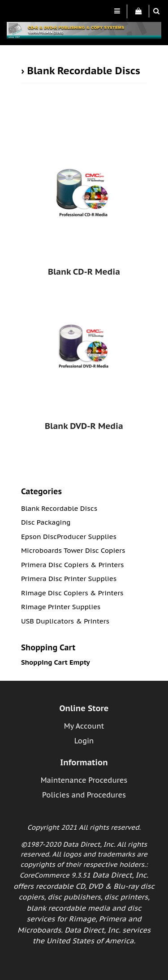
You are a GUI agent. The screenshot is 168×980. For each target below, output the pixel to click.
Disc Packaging (46, 522)
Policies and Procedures (84, 795)
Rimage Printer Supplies (61, 607)
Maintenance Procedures (84, 780)
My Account (84, 726)
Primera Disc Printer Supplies (69, 579)
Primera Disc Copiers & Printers (73, 565)
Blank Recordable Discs (84, 70)
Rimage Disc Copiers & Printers (72, 593)
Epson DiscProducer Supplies (69, 537)
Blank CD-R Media (84, 272)
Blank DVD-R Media (84, 426)
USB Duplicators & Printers (65, 621)
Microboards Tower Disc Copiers (73, 550)
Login (84, 741)
